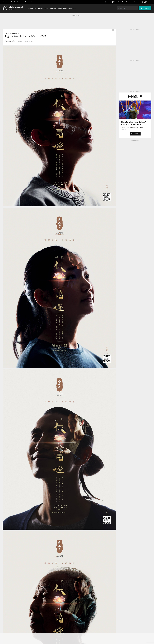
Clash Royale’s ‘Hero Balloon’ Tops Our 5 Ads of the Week (133, 123)
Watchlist (72, 8)
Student (53, 8)
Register (116, 2)
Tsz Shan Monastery (13, 33)
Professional (43, 8)
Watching (138, 2)
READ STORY (135, 134)
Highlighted (32, 8)
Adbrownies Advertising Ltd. (23, 41)
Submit (148, 2)
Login (107, 2)
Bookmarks (127, 2)
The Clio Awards (17, 2)
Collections (62, 8)
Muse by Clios (29, 2)
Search (145, 8)
